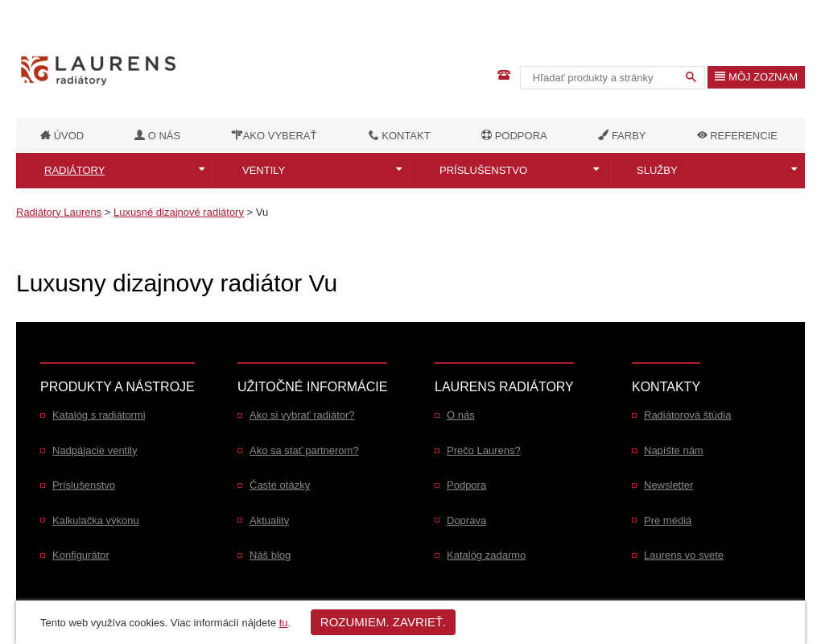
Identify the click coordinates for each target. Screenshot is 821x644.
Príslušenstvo (483, 170)
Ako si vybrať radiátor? (302, 415)
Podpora (466, 485)
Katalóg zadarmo (486, 555)
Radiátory (74, 170)
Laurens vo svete (684, 555)
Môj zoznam (756, 77)
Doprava (466, 520)
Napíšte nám (674, 450)
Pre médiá (668, 520)
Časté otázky (280, 485)
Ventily (264, 170)
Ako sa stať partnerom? (304, 450)
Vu (262, 212)
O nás (461, 415)
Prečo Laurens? (484, 450)
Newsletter (668, 485)
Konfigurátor (81, 555)
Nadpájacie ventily (95, 450)
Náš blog (270, 555)
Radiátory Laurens (59, 212)
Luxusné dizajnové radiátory (179, 212)
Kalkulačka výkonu (96, 520)
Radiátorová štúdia (687, 415)
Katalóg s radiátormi (99, 415)
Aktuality (269, 520)
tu (284, 623)
